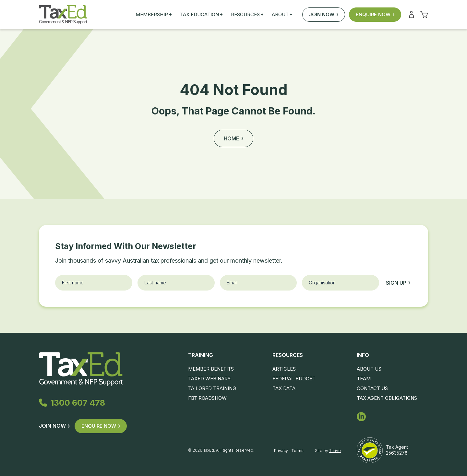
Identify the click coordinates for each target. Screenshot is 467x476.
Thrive (335, 451)
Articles (284, 369)
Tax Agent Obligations (387, 398)
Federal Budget (294, 379)
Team (364, 379)
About (282, 15)
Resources (247, 15)
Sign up (398, 283)
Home (233, 138)
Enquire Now (375, 14)
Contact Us (372, 388)
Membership (154, 15)
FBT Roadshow (207, 398)
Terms (297, 451)
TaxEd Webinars (209, 379)
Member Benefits (211, 369)
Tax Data (284, 388)
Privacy (281, 451)
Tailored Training (212, 388)
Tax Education (201, 15)
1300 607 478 (72, 403)
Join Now (324, 14)
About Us (369, 369)
